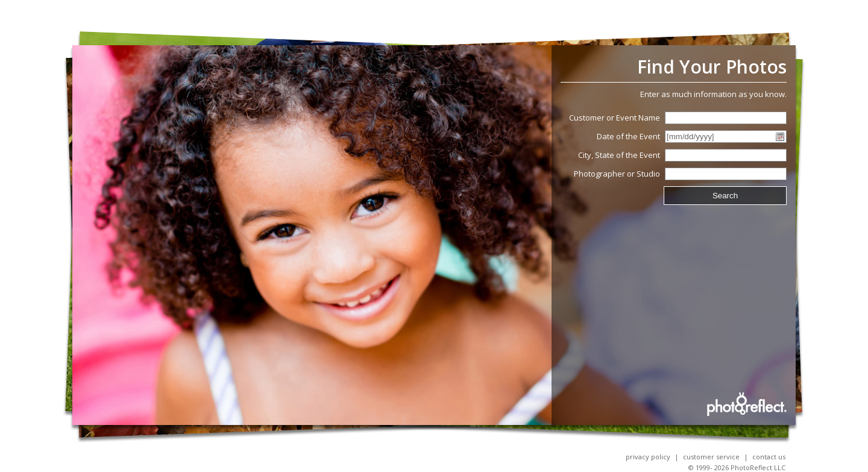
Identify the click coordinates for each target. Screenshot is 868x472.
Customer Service (711, 457)
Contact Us (769, 457)
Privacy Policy (648, 457)
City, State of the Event (619, 155)
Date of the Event (628, 136)
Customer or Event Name (615, 118)
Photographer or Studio (617, 174)
